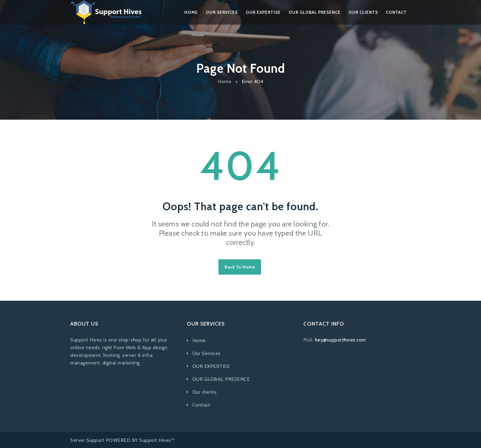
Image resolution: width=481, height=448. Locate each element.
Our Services (206, 353)
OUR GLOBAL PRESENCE (221, 379)
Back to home (240, 267)
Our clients (205, 392)
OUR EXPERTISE (211, 366)
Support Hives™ (157, 440)
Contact (201, 405)
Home (225, 81)
